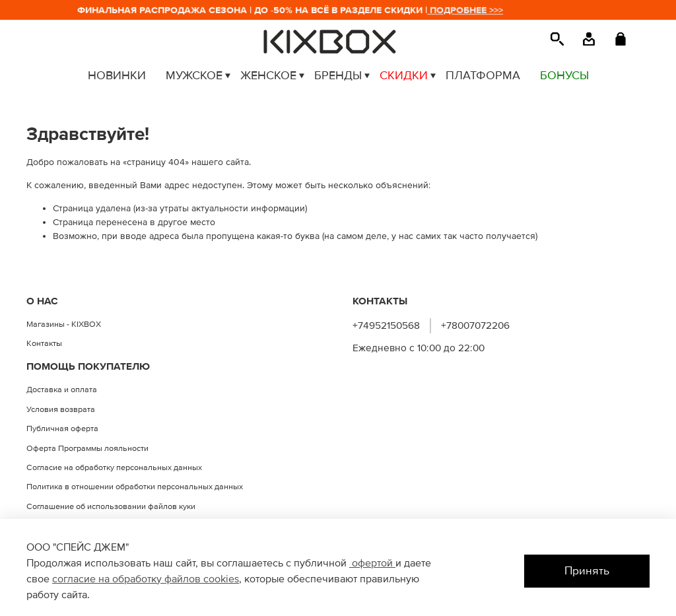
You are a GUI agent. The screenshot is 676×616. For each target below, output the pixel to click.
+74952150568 (386, 326)
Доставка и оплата (62, 390)
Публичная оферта (62, 428)
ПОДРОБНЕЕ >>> (470, 10)
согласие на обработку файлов (128, 579)
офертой (372, 563)
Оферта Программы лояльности (87, 448)
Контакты (44, 343)
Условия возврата (61, 409)
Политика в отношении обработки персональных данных (135, 487)
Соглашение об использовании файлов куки (111, 506)
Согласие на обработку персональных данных (114, 467)
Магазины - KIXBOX (64, 324)
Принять (587, 571)
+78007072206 (475, 326)
